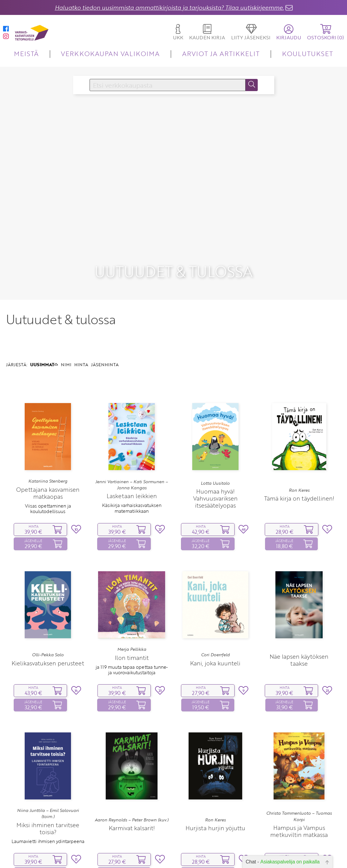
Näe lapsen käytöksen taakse (299, 624)
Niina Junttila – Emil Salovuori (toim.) (48, 778)
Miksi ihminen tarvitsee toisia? (48, 793)
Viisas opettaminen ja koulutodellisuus (48, 473)
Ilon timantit (132, 622)
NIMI (66, 329)
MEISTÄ (26, 53)
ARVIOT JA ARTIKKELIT (221, 53)
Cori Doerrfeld (215, 619)
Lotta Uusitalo (215, 448)
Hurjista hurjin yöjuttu (215, 792)
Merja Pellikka (132, 614)
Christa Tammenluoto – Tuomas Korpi (299, 781)
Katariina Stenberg (48, 445)
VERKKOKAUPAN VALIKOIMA (110, 53)
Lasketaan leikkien (132, 460)
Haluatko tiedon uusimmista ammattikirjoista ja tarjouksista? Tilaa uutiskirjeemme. (169, 7)
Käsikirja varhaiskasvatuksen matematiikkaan (132, 472)
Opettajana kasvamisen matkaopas (48, 457)
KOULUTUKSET (308, 53)
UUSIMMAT (44, 329)
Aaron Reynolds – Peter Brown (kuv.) (132, 784)
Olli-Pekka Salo (48, 619)
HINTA (81, 329)
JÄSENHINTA (105, 329)
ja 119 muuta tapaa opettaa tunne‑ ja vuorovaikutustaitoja (132, 634)
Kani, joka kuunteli (215, 627)
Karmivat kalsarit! (132, 792)
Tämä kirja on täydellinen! (299, 463)
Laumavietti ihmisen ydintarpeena (48, 806)
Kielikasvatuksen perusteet (48, 627)
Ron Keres (299, 455)
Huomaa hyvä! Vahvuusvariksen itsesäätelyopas (215, 463)
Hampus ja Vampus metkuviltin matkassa (299, 795)
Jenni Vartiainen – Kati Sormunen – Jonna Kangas (132, 449)
